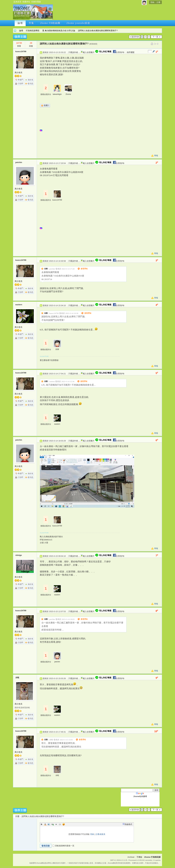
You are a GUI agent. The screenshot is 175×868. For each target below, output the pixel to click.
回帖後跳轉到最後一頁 (63, 846)
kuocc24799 (21, 51)
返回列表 (135, 37)
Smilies (64, 824)
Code (60, 824)
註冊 (158, 2)
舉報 (156, 156)
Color (45, 824)
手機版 (139, 857)
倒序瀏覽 (131, 52)
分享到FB (118, 52)
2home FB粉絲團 (50, 23)
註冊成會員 (100, 834)
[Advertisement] (107, 13)
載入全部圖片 (89, 52)
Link (53, 824)
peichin (19, 162)
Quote (56, 824)
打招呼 (20, 84)
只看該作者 (73, 52)
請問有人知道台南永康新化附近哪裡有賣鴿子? (98, 31)
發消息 (30, 84)
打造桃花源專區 (33, 31)
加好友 (30, 80)
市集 (31, 23)
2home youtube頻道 (78, 23)
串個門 (20, 80)
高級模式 (128, 824)
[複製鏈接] (93, 44)
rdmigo (19, 555)
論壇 (20, 23)
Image (49, 824)
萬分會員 (18, 73)
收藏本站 (26, 2)
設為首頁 (17, 2)
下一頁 (155, 37)
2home (68, 94)
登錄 (152, 2)
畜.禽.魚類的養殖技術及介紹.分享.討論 (59, 31)
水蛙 (17, 678)
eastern (19, 305)
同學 (57, 349)
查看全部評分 (46, 94)
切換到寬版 (36, 2)
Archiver (131, 857)
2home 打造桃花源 (15, 31)
